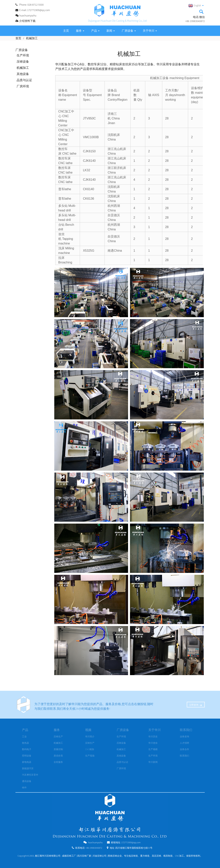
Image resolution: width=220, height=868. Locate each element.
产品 (95, 31)
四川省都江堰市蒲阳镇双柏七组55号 (134, 848)
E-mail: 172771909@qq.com (35, 10)
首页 (18, 38)
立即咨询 (194, 705)
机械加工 (32, 38)
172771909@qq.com (131, 842)
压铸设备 (23, 61)
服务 (80, 31)
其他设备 (23, 74)
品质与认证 (24, 80)
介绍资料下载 (27, 21)
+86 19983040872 (94, 848)
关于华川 (150, 31)
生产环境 (23, 55)
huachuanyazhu (95, 842)
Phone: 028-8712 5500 (31, 5)
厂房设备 (129, 31)
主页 (66, 31)
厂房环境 (23, 86)
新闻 (111, 31)
